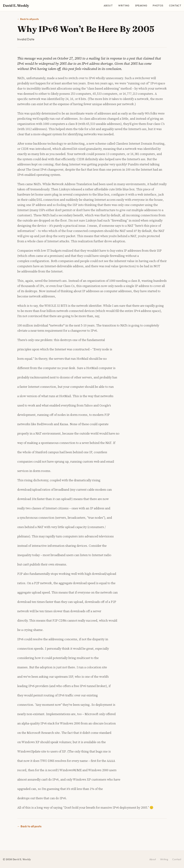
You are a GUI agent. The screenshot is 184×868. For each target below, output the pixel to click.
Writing (124, 6)
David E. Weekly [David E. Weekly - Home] (16, 5)
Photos (158, 6)
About (108, 6)
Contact (175, 6)
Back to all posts (28, 19)
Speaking (141, 6)
